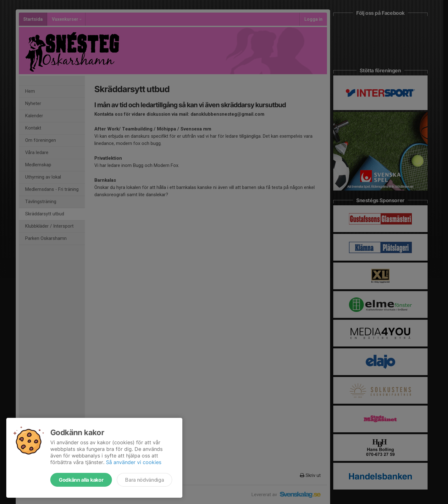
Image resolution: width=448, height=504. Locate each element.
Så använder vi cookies (134, 462)
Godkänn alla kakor (81, 480)
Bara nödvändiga (144, 480)
